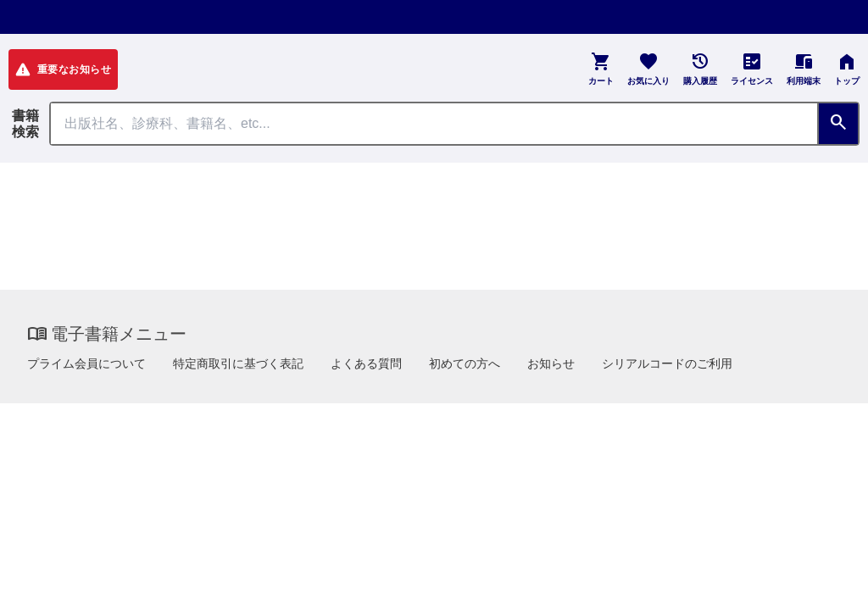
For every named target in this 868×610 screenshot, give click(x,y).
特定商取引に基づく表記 (238, 363)
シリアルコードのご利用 (667, 363)
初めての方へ (465, 363)
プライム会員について (86, 363)
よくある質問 (366, 363)
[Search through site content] (434, 124)
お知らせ (551, 363)
